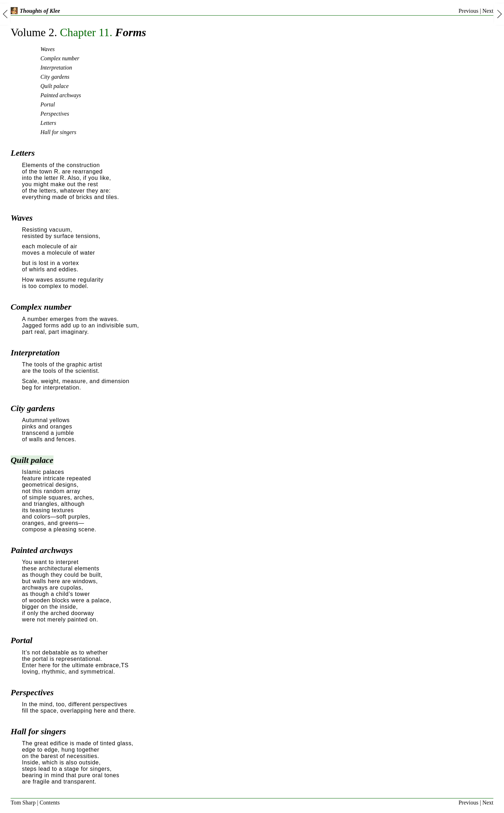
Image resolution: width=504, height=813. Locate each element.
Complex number (60, 58)
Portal (48, 104)
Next (488, 11)
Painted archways (61, 95)
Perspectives (55, 114)
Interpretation (56, 68)
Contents (50, 803)
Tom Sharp (23, 803)
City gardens (55, 77)
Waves (47, 49)
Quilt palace (55, 86)
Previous (469, 11)
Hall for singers (58, 132)
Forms (78, 32)
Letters (48, 123)
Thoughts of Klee (35, 11)
